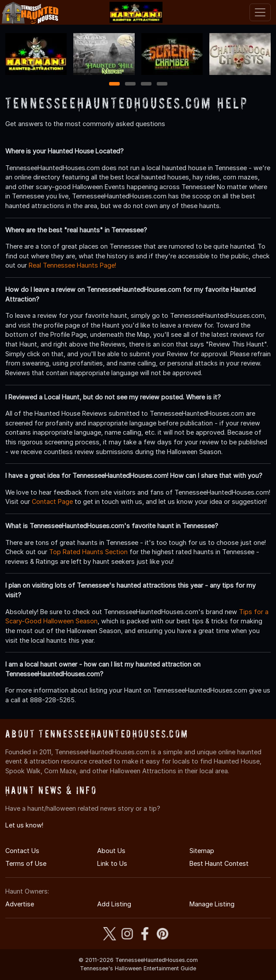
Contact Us (22, 851)
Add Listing (114, 904)
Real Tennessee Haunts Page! (72, 265)
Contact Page (52, 501)
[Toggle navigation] (260, 12)
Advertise (20, 904)
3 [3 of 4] (146, 84)
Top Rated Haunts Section (88, 552)
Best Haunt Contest (219, 863)
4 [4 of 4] (162, 84)
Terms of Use (26, 863)
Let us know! (24, 825)
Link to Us (112, 863)
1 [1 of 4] (114, 84)
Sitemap (202, 851)
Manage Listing (212, 904)
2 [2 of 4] (130, 84)
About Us (111, 851)
